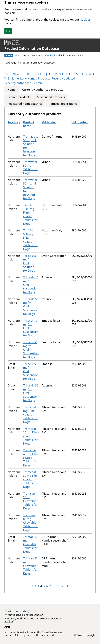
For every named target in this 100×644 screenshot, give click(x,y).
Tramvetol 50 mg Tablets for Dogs (30, 167)
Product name (29, 124)
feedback (50, 56)
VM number (80, 122)
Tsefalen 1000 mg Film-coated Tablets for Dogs (30, 214)
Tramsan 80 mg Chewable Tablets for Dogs (30, 523)
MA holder (49, 122)
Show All (10, 74)
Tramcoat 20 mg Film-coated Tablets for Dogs (31, 436)
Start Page (10, 63)
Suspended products (51, 97)
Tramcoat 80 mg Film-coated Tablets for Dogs (31, 479)
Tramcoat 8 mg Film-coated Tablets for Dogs (31, 414)
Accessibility (23, 611)
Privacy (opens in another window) (24, 615)
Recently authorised (18, 83)
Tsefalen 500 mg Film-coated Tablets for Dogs (30, 240)
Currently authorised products (43, 90)
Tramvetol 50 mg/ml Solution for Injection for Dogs (30, 189)
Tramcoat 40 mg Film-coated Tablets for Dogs (31, 458)
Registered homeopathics (25, 104)
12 (62, 586)
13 (66, 586)
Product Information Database (32, 48)
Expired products (19, 97)
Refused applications (63, 104)
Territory (14, 122)
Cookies (85, 20)
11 (57, 586)
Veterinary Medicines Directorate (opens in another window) (33, 620)
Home (11, 90)
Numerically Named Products (30, 78)
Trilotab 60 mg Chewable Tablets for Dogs (30, 544)
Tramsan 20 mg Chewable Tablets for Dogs (30, 501)
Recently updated (63, 78)
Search (37, 83)
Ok (8, 31)
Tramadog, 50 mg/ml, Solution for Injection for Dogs (31, 146)
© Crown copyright (85, 635)
